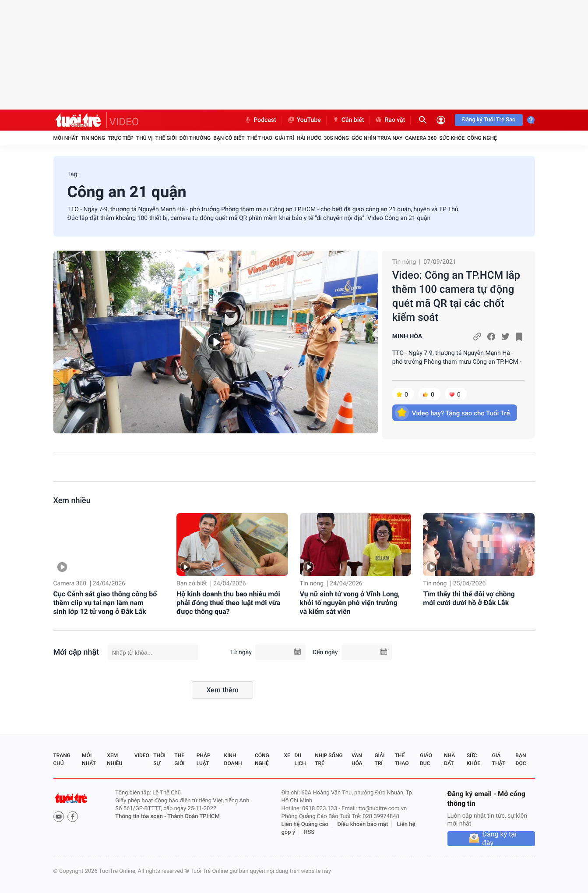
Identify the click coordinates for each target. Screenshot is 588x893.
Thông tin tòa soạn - (141, 817)
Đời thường (195, 138)
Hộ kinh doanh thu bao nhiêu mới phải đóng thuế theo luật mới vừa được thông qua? (228, 603)
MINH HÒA (407, 337)
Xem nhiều (72, 501)
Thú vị (144, 138)
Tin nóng (93, 138)
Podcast (260, 120)
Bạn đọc (521, 759)
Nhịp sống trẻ (329, 759)
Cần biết (348, 120)
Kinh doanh (233, 759)
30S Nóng (336, 138)
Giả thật (499, 759)
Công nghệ (482, 138)
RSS (309, 832)
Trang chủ (62, 759)
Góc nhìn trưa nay (377, 138)
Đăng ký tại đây (499, 839)
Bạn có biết (229, 138)
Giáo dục (426, 759)
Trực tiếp (121, 138)
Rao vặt (390, 120)
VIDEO (124, 122)
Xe (287, 755)
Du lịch (300, 759)
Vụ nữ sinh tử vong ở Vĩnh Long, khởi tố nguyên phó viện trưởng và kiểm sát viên (350, 603)
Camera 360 (421, 138)
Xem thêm (222, 690)
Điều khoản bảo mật (363, 824)
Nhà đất (449, 759)
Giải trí (285, 138)
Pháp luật (204, 759)
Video (142, 755)
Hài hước (309, 138)
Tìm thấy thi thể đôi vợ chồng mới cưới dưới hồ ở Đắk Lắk (469, 598)
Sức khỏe (452, 138)
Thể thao (259, 138)
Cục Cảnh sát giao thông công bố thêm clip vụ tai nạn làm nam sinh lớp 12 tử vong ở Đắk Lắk (105, 603)
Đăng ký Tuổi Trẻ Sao (489, 120)
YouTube (304, 120)
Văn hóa (357, 759)
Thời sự (159, 759)
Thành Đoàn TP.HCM (193, 817)
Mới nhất (66, 138)
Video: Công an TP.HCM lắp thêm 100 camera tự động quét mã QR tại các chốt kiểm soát (456, 296)
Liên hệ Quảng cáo (305, 824)
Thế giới (166, 138)
